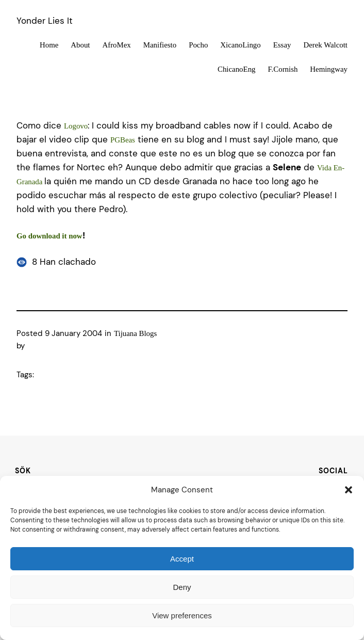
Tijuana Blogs (135, 333)
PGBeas (123, 140)
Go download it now (49, 236)
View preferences (182, 615)
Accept (182, 559)
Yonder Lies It (45, 21)
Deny (182, 587)
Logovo (76, 126)
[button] (349, 490)
